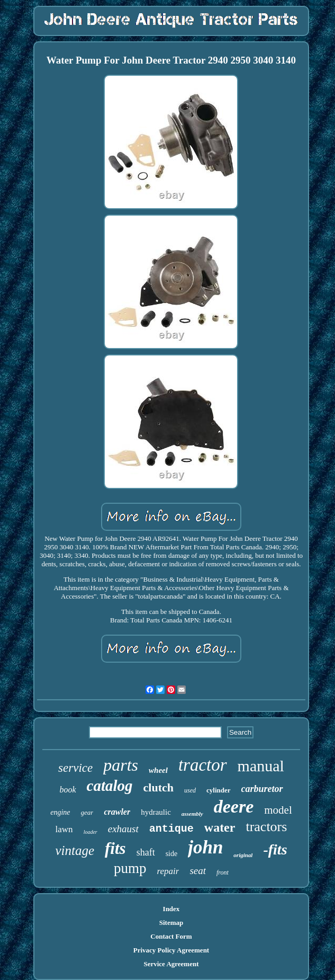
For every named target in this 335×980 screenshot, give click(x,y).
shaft (146, 852)
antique (171, 829)
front (223, 872)
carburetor (262, 789)
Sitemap (171, 923)
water (220, 827)
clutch (159, 787)
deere (234, 807)
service (75, 768)
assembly (192, 814)
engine (60, 812)
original (243, 855)
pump (130, 868)
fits (115, 848)
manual (261, 766)
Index (171, 909)
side (172, 854)
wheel (158, 770)
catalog (110, 786)
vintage (75, 850)
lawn (64, 829)
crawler (117, 812)
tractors (266, 827)
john (205, 847)
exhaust (123, 829)
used (190, 790)
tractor (203, 765)
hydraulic (156, 812)
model (278, 810)
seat (198, 871)
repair (168, 871)
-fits (275, 849)
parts (121, 765)
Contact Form (171, 936)
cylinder (219, 790)
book (67, 790)
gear (87, 812)
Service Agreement (171, 964)
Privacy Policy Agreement (171, 950)
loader (90, 832)
